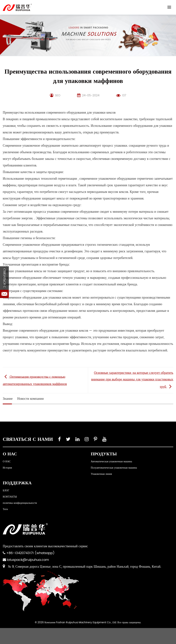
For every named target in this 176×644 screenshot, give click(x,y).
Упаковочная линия (101, 474)
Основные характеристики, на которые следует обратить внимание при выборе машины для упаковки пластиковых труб (132, 380)
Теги (5, 509)
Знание (8, 399)
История (7, 468)
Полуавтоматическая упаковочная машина (114, 468)
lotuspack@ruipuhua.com (28, 560)
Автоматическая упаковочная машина (111, 461)
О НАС (7, 461)
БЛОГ (6, 490)
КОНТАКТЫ (10, 497)
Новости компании (30, 399)
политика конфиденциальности (20, 503)
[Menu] (169, 7)
